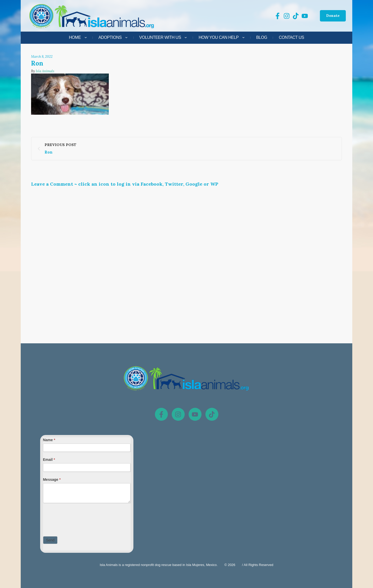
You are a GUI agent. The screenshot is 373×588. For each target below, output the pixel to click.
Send (50, 540)
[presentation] (82, 518)
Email (49, 460)
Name (49, 440)
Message (52, 480)
